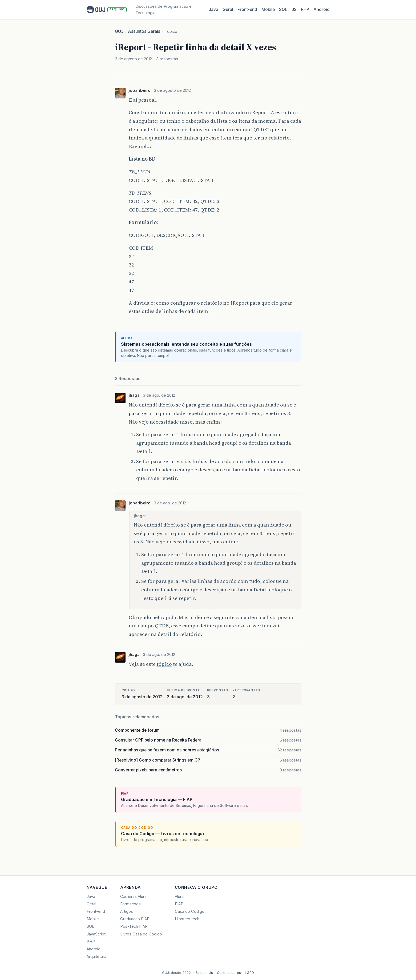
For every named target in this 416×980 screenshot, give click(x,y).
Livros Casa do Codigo (141, 934)
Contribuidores (229, 973)
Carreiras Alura (133, 897)
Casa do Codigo (190, 911)
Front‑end (247, 9)
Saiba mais (204, 973)
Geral (228, 9)
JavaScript (96, 934)
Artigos (127, 911)
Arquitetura (96, 957)
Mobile (268, 9)
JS (294, 9)
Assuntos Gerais (144, 31)
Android (322, 9)
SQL (283, 9)
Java (213, 9)
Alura (179, 897)
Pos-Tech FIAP (134, 926)
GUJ (119, 31)
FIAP (179, 904)
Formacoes (130, 904)
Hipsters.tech (187, 919)
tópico (164, 664)
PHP (305, 9)
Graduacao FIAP (135, 919)
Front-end (96, 911)
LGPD (249, 973)
